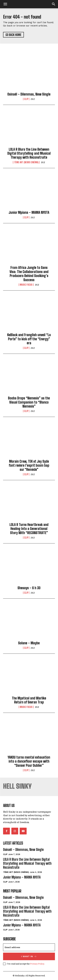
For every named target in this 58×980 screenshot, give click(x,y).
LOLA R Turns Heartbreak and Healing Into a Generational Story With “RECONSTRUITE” (29, 529)
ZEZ (33, 99)
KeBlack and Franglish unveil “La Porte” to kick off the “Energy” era (29, 339)
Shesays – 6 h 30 (29, 588)
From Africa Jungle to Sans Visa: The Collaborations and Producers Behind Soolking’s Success (29, 274)
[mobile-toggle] (5, 4)
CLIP (26, 99)
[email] (29, 947)
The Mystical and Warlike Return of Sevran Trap (29, 700)
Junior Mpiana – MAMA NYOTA (29, 212)
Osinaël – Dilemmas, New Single (29, 94)
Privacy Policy (37, 964)
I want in (29, 956)
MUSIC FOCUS (26, 285)
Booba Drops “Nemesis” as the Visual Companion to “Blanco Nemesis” (29, 402)
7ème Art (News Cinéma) (26, 162)
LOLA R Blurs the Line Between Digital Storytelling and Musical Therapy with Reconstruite (29, 153)
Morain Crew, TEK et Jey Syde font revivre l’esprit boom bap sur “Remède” (29, 465)
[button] (54, 4)
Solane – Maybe (29, 643)
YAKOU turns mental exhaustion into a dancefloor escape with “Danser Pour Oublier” (29, 761)
